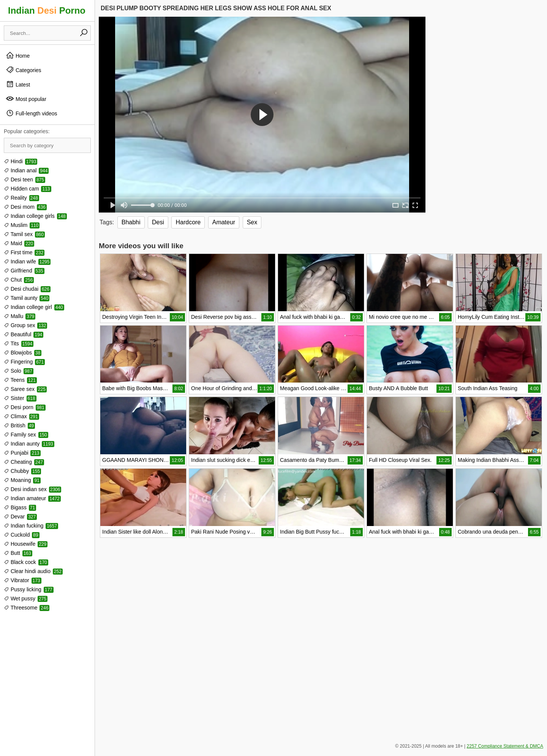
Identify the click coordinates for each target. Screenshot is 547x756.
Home (18, 55)
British (19, 425)
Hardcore (188, 222)
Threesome (27, 608)
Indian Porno (47, 10)
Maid (19, 243)
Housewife (26, 544)
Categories (24, 70)
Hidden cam (28, 189)
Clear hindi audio (33, 571)
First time (24, 252)
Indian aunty (29, 444)
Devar (20, 517)
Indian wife (27, 261)
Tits (19, 343)
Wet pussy (26, 598)
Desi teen (25, 180)
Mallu (20, 316)
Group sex (25, 325)
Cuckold (22, 535)
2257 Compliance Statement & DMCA (505, 746)
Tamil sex (24, 234)
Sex (252, 222)
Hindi (21, 161)
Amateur (224, 222)
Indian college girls (35, 216)
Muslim (22, 225)
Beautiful (24, 334)
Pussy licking (29, 589)
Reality (21, 198)
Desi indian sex (32, 489)
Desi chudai (27, 289)
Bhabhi (131, 222)
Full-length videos (32, 113)
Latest (18, 84)
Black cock (26, 562)
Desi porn (25, 407)
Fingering (24, 362)
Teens (20, 380)
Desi (158, 222)
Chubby (22, 471)
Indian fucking (31, 526)
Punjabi (22, 453)
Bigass (20, 507)
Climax (21, 416)
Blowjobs (23, 353)
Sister (20, 398)
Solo (19, 371)
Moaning (22, 480)
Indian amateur (32, 498)
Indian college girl (34, 307)
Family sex (26, 435)
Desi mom (25, 207)
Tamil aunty (27, 298)
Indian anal (26, 170)
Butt (18, 553)
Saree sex (25, 389)
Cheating (24, 462)
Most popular (26, 99)
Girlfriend (24, 271)
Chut (19, 280)
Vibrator (23, 580)
